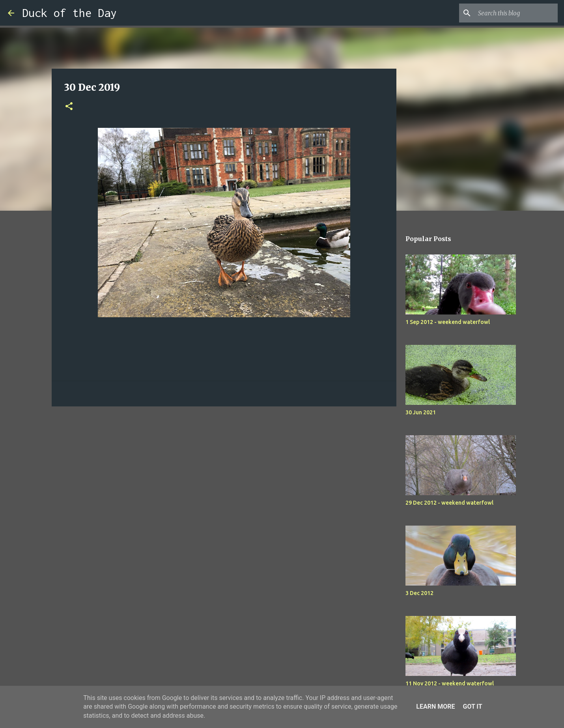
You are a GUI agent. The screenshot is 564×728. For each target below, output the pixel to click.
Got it (472, 706)
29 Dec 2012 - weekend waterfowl (449, 503)
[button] (69, 107)
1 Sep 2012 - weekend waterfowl (448, 322)
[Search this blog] (516, 13)
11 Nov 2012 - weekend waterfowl (450, 683)
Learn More (435, 706)
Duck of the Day (69, 13)
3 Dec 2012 (419, 593)
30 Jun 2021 (421, 412)
